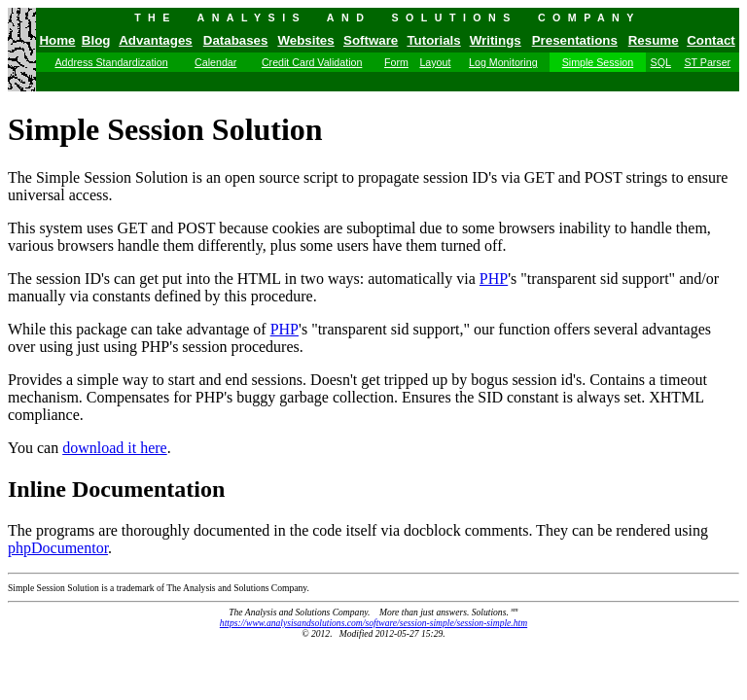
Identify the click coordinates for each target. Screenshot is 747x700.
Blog (96, 40)
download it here (115, 448)
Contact (711, 40)
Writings (496, 40)
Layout (435, 62)
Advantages (156, 40)
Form (396, 62)
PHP (494, 279)
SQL (661, 62)
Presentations (575, 40)
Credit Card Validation (312, 62)
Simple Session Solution (165, 129)
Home (57, 40)
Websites (305, 40)
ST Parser (707, 62)
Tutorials (433, 40)
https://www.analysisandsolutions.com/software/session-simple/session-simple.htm (373, 623)
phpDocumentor (58, 548)
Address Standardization (111, 62)
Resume (654, 40)
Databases (236, 40)
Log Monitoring (503, 62)
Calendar (215, 62)
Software (371, 40)
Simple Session (598, 62)
